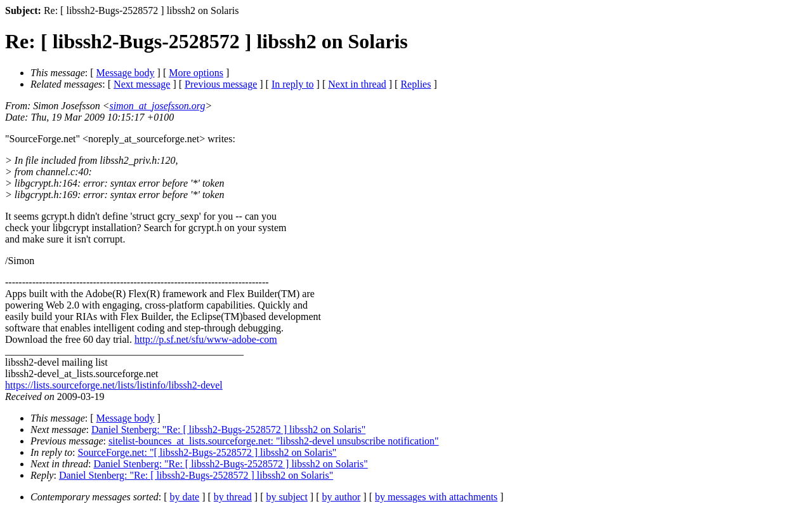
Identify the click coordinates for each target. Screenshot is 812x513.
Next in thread (357, 84)
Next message (142, 84)
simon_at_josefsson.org (157, 106)
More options (196, 73)
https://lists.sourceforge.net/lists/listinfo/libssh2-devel (114, 385)
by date (185, 497)
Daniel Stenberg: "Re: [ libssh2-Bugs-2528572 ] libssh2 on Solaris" (228, 430)
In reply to (293, 84)
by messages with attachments (436, 497)
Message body (126, 73)
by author (341, 497)
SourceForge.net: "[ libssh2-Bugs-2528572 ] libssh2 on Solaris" (207, 452)
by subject (287, 497)
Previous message (221, 84)
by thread (233, 497)
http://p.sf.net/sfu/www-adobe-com (206, 339)
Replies (416, 84)
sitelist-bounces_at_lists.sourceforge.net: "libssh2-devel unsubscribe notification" (274, 441)
